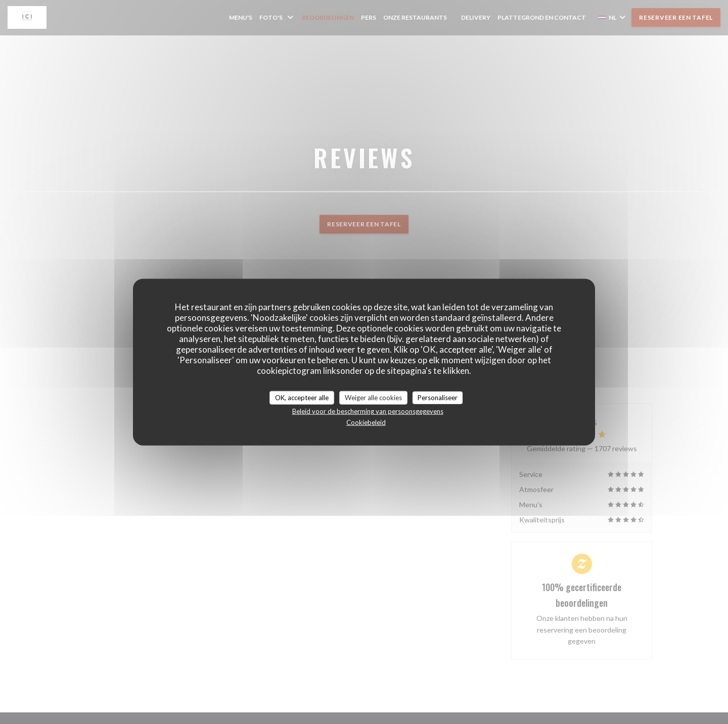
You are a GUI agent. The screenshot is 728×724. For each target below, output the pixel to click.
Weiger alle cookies (373, 397)
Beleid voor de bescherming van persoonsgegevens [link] (368, 411)
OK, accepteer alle (302, 397)
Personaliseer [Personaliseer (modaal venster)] (438, 397)
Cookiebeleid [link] (366, 422)
